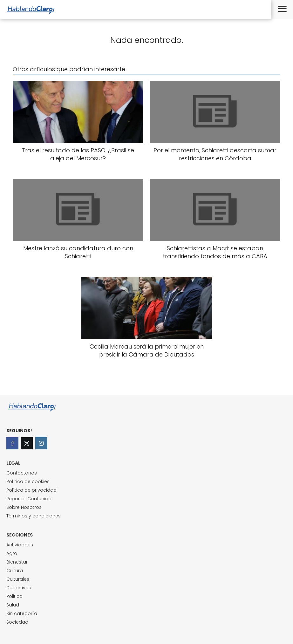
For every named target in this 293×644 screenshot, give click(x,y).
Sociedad (17, 622)
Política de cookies (28, 481)
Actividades (20, 545)
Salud (13, 605)
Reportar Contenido (29, 499)
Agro (12, 553)
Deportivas (19, 588)
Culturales (18, 579)
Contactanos (22, 473)
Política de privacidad (31, 490)
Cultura (15, 571)
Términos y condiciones (34, 516)
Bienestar (17, 562)
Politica (14, 596)
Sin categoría (22, 613)
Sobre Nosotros (24, 507)
